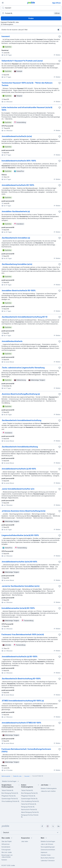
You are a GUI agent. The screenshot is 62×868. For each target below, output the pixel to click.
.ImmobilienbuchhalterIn (12, 341)
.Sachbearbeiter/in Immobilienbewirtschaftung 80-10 (24, 317)
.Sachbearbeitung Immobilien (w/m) (17, 264)
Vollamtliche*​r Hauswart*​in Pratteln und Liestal (22, 61)
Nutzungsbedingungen (48, 847)
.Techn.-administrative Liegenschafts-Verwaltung (23, 368)
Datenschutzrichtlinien (48, 850)
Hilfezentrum (6, 844)
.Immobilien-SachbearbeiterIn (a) (16, 211)
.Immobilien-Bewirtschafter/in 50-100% (19, 291)
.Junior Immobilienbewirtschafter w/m (18, 489)
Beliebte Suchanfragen (11, 781)
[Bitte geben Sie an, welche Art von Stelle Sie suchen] (31, 8)
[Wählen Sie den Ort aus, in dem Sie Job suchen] (31, 13)
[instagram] (48, 826)
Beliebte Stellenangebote (49, 788)
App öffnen (57, 3)
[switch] (59, 30)
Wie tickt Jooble (7, 852)
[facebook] (42, 826)
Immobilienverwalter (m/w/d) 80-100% (18, 608)
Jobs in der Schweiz (47, 844)
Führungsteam (6, 850)
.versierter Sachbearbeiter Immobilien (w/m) (21, 586)
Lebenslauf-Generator (48, 861)
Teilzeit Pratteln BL (7, 790)
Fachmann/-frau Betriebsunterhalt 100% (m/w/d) (23, 634)
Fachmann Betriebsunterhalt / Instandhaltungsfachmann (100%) (26, 750)
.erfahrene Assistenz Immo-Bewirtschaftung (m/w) (23, 511)
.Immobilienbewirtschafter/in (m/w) (17, 136)
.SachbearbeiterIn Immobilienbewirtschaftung (21, 420)
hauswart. (6, 36)
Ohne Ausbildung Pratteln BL (10, 801)
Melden (57, 55)
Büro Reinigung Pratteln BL (10, 793)
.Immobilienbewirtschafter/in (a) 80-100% (19, 657)
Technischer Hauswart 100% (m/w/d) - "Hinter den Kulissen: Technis (27, 84)
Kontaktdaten (6, 847)
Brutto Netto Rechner (48, 858)
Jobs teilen (25, 841)
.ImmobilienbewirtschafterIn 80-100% (18, 185)
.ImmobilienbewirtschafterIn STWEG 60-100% (21, 723)
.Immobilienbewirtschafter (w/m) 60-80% (19, 562)
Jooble (13, 865)
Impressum (44, 852)
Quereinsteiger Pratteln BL (10, 799)
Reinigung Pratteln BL (28, 807)
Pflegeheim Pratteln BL (9, 796)
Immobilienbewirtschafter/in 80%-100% (19, 161)
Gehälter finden (46, 855)
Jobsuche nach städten (48, 791)
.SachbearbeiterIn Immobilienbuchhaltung (20, 447)
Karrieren (4, 860)
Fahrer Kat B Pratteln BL (29, 804)
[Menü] (3, 3)
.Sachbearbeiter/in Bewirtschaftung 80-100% (21, 679)
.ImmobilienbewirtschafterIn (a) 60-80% (19, 469)
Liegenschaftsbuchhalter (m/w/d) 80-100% (20, 535)
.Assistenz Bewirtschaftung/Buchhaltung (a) (21, 394)
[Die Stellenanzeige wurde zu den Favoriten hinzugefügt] (60, 37)
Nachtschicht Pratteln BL (29, 809)
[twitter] (53, 826)
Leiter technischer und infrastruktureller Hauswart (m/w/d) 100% (27, 109)
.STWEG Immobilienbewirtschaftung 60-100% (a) (23, 701)
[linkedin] (59, 826)
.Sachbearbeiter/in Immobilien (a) (16, 238)
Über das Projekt (7, 841)
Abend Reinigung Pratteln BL (30, 812)
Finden (31, 18)
